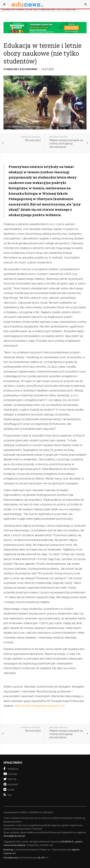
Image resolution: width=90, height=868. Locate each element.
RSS (8, 795)
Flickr (9, 789)
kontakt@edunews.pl (14, 836)
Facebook (11, 769)
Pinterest (11, 784)
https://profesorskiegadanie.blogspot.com (40, 706)
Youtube (10, 774)
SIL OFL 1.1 (43, 858)
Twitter (10, 779)
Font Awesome (11, 858)
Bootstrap (8, 850)
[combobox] (86, 4)
